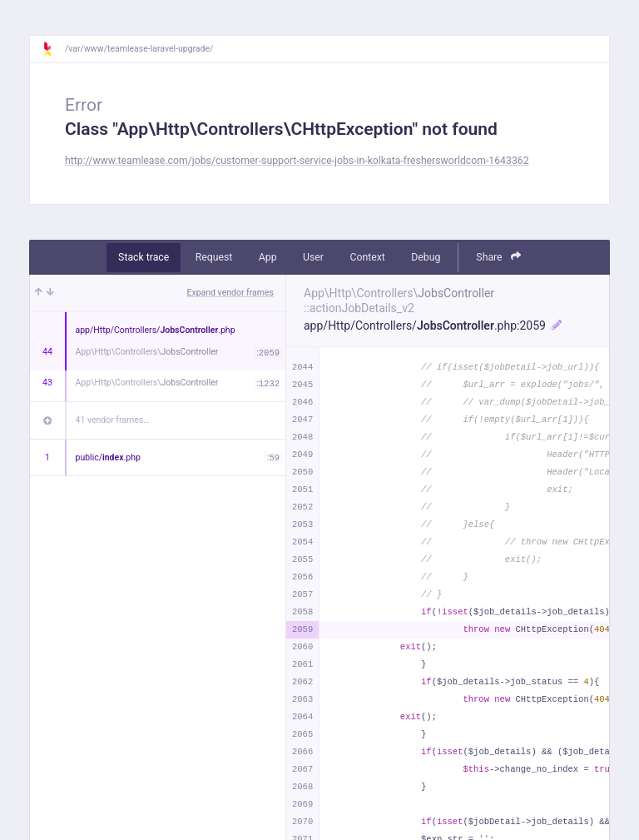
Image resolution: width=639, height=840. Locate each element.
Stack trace (144, 257)
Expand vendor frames (230, 293)
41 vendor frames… (113, 420)
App (268, 257)
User (313, 257)
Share (498, 257)
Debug (426, 257)
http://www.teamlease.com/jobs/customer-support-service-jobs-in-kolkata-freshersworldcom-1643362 (297, 161)
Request (214, 257)
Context (367, 257)
